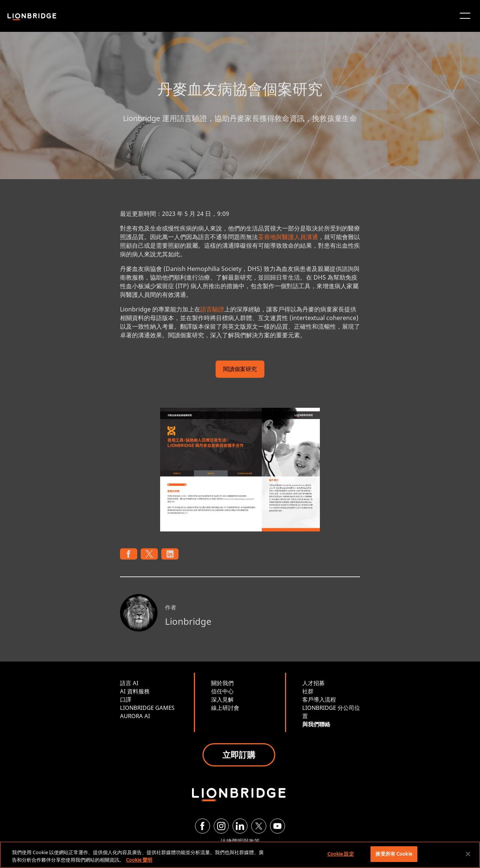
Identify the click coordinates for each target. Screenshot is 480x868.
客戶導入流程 (319, 699)
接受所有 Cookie (394, 854)
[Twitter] (259, 826)
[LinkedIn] (240, 826)
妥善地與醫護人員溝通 (288, 237)
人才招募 (313, 683)
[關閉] (468, 854)
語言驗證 (212, 309)
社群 (308, 691)
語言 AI (129, 683)
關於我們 (222, 683)
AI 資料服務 (135, 691)
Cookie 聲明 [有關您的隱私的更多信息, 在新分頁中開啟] (139, 860)
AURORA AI (135, 716)
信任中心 (222, 691)
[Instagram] (221, 826)
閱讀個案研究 (240, 370)
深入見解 (222, 699)
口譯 (126, 699)
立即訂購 (239, 754)
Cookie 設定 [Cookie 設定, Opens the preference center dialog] (341, 854)
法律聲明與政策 (240, 841)
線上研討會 (225, 708)
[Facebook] (202, 826)
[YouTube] (277, 826)
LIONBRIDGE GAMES (147, 708)
